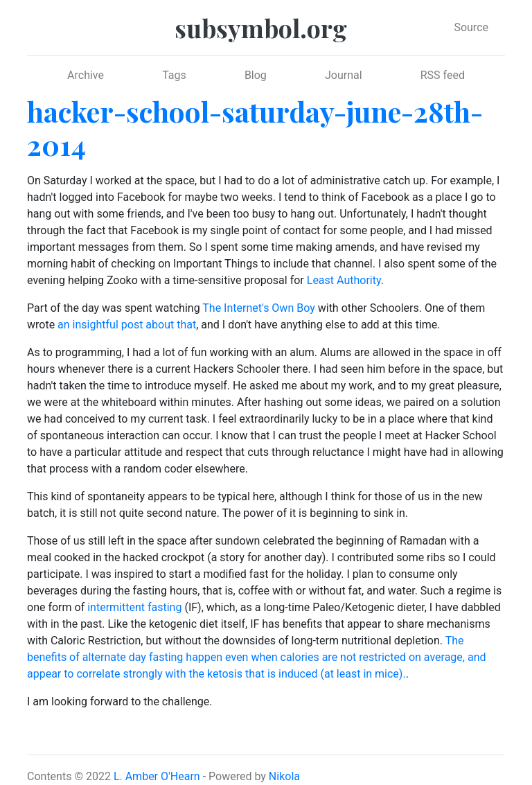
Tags (174, 75)
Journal (344, 75)
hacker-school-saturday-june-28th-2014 (255, 128)
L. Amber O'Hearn (157, 776)
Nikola (284, 776)
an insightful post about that (127, 325)
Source (471, 27)
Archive (86, 75)
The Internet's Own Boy (258, 308)
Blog (256, 75)
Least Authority (344, 280)
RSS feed (443, 75)
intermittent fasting (134, 607)
